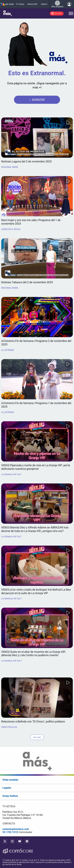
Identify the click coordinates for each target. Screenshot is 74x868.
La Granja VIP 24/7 (11, 474)
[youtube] (20, 841)
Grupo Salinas (10, 796)
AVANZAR (38, 100)
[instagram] (12, 841)
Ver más (37, 737)
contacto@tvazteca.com (16, 829)
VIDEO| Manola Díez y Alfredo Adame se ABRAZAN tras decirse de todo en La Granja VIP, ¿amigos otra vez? (35, 529)
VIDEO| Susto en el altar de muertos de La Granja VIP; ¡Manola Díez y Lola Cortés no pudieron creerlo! (33, 654)
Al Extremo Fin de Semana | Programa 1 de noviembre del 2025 (36, 405)
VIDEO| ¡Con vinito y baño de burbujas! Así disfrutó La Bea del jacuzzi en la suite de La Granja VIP (36, 591)
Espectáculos (9, 727)
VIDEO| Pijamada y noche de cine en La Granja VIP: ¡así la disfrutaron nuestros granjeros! (36, 467)
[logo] (8, 13)
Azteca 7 (45, 4)
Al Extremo (8, 350)
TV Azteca (20, 4)
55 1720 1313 (10, 832)
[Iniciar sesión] (69, 4)
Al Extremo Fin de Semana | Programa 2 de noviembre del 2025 (36, 343)
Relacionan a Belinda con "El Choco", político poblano (33, 722)
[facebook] (27, 841)
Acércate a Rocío (11, 229)
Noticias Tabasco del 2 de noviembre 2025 (27, 282)
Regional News (10, 167)
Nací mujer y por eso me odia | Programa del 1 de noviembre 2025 (31, 222)
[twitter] (5, 841)
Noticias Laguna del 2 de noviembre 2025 (26, 162)
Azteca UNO (32, 4)
